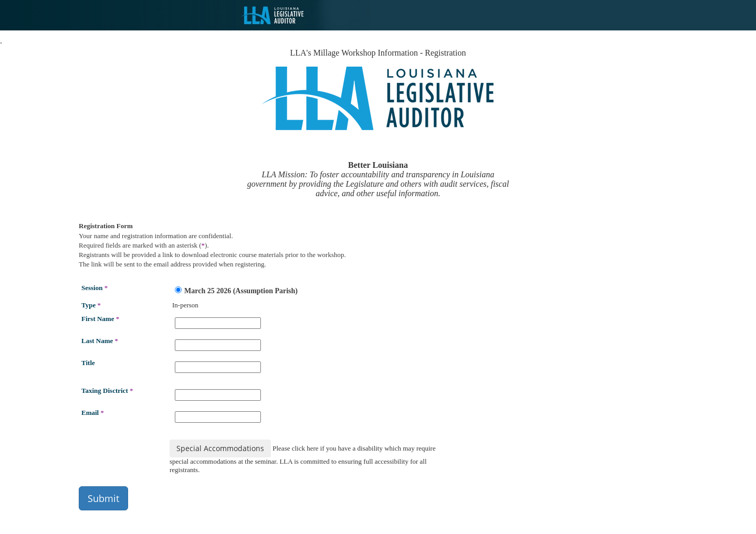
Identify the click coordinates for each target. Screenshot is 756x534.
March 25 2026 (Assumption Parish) (236, 291)
